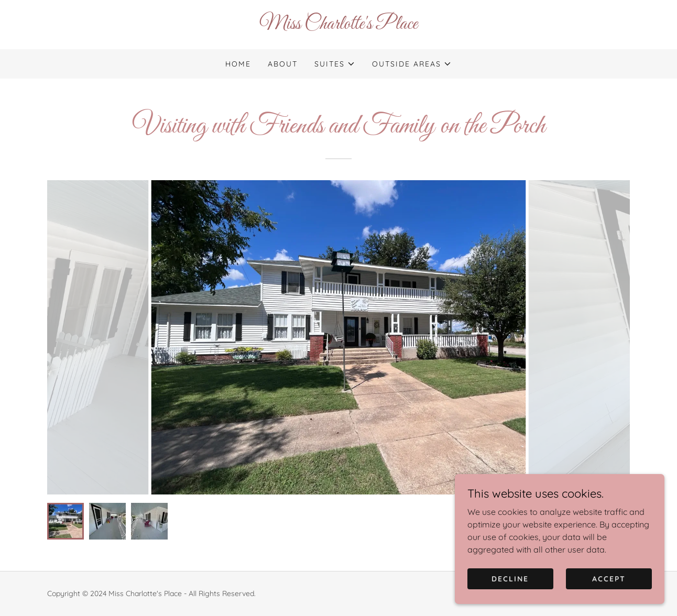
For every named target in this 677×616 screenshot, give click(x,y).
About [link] (283, 64)
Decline (510, 578)
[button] (335, 64)
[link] (339, 26)
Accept (609, 578)
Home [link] (238, 64)
